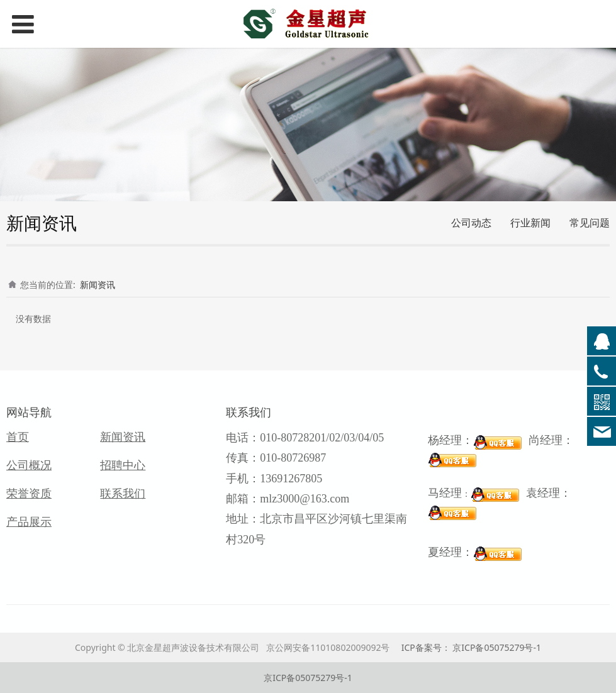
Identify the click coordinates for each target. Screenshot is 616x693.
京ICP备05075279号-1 (308, 678)
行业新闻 (530, 223)
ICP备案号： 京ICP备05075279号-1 (471, 647)
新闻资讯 (98, 285)
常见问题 (590, 223)
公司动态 (471, 223)
